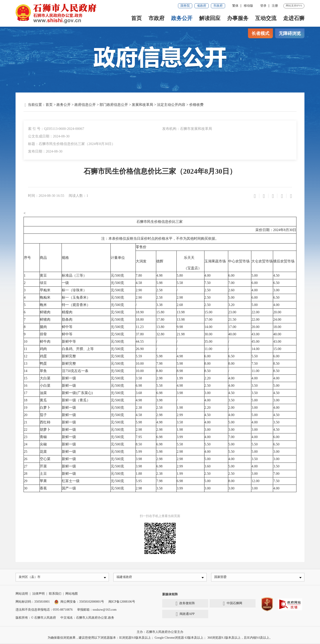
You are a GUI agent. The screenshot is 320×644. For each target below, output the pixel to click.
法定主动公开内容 (171, 105)
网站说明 (22, 594)
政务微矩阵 (185, 604)
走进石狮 (294, 18)
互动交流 (266, 18)
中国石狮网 (233, 604)
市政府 (218, 6)
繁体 (235, 6)
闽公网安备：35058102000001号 (79, 602)
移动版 (248, 6)
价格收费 (196, 105)
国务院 (185, 6)
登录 (263, 6)
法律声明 (38, 594)
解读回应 (210, 18)
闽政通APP (185, 615)
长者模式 (260, 33)
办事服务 (238, 18)
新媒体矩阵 (170, 595)
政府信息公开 (85, 105)
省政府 (202, 6)
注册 (275, 6)
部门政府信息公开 (114, 105)
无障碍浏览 (290, 33)
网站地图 (72, 594)
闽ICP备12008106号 (122, 602)
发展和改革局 (142, 105)
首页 (136, 18)
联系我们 (55, 594)
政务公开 (182, 18)
